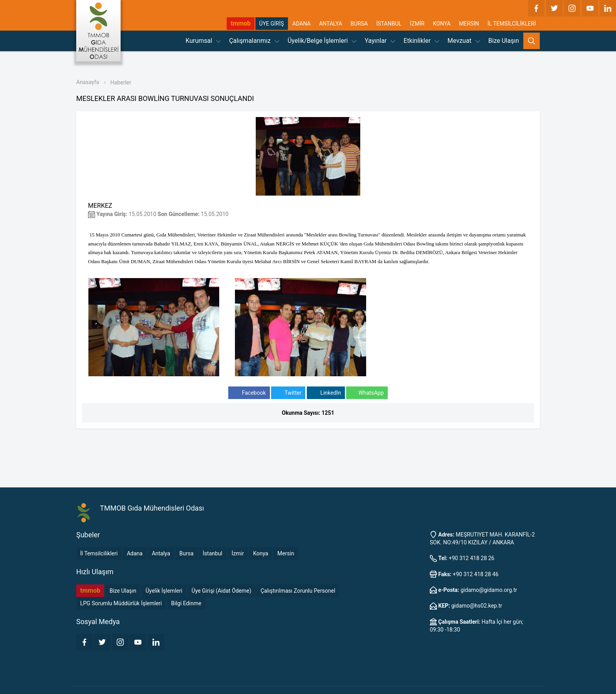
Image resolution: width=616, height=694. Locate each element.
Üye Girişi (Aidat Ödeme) (222, 591)
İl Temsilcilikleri (99, 553)
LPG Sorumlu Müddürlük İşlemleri (121, 603)
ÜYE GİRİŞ (272, 24)
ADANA (302, 24)
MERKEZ (100, 206)
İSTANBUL (389, 24)
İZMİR (417, 24)
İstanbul (213, 553)
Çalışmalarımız (254, 41)
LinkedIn (326, 393)
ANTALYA (331, 24)
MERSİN (469, 24)
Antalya (161, 553)
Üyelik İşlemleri (164, 591)
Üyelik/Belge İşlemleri (322, 41)
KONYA (442, 24)
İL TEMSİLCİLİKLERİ (512, 24)
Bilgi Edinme (186, 603)
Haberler (121, 82)
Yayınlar (380, 41)
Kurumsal (203, 41)
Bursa (187, 553)
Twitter (288, 393)
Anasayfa (88, 82)
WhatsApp (367, 393)
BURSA (359, 24)
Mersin (286, 553)
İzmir (237, 553)
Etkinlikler (421, 41)
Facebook (249, 393)
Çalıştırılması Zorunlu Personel (298, 591)
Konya (260, 553)
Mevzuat (464, 41)
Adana (135, 553)
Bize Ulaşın (504, 41)
